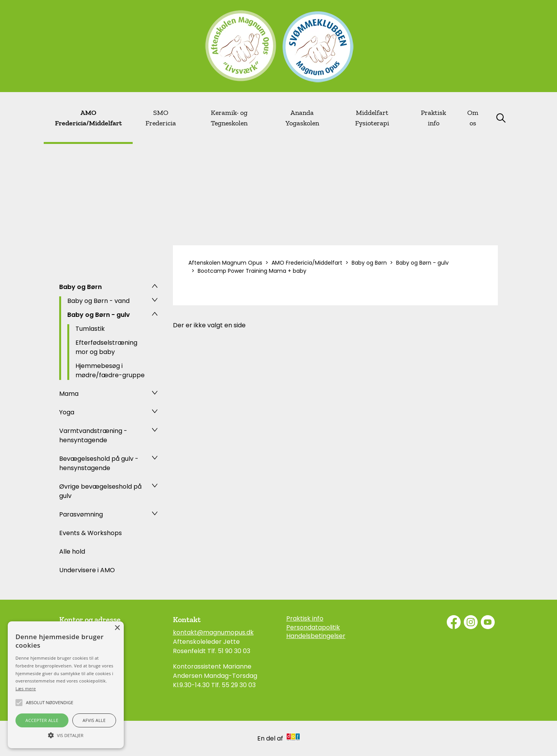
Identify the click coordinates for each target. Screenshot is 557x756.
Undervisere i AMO (87, 570)
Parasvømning (81, 514)
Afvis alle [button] (94, 720)
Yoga (67, 412)
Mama (69, 394)
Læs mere (26, 688)
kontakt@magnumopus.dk (213, 632)
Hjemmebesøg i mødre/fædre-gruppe (110, 370)
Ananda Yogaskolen (302, 118)
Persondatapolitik (313, 628)
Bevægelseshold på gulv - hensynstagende (99, 463)
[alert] (66, 685)
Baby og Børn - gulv (99, 315)
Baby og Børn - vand (98, 301)
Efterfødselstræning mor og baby (106, 347)
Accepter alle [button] (42, 720)
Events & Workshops (91, 533)
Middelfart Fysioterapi (372, 118)
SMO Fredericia (161, 118)
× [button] (117, 628)
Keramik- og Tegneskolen (229, 118)
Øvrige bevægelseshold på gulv (100, 491)
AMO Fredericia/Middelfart (88, 118)
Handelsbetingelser (316, 636)
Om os (473, 118)
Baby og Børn (80, 287)
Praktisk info (433, 118)
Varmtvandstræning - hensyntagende (93, 435)
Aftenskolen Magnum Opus (225, 263)
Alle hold (72, 552)
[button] (66, 735)
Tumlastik (90, 329)
